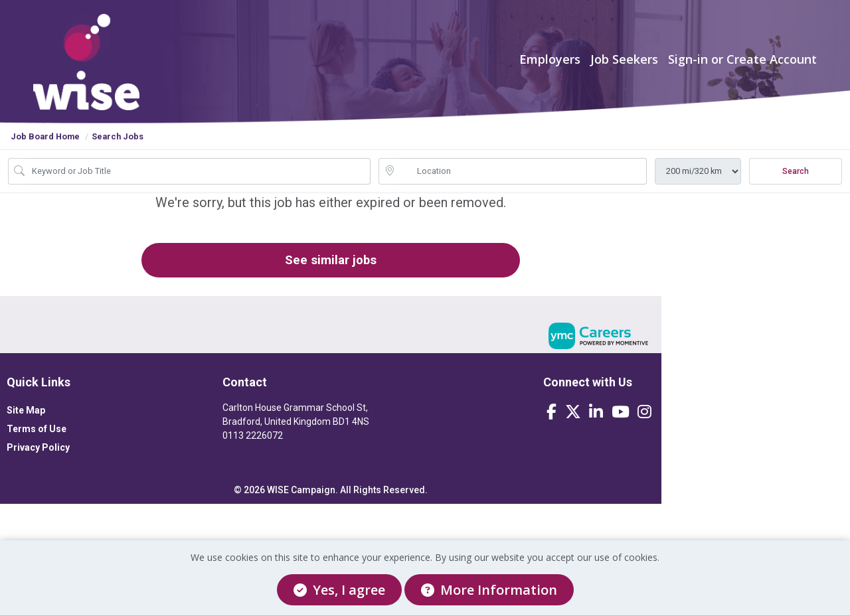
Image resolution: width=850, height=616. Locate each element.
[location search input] (522, 183)
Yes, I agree (339, 590)
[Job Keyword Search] (199, 183)
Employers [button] (550, 65)
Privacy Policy (38, 463)
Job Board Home (45, 148)
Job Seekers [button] (624, 65)
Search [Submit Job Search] (796, 183)
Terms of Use (37, 445)
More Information (489, 590)
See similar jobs (319, 274)
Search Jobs (118, 148)
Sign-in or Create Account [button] (742, 65)
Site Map (26, 426)
